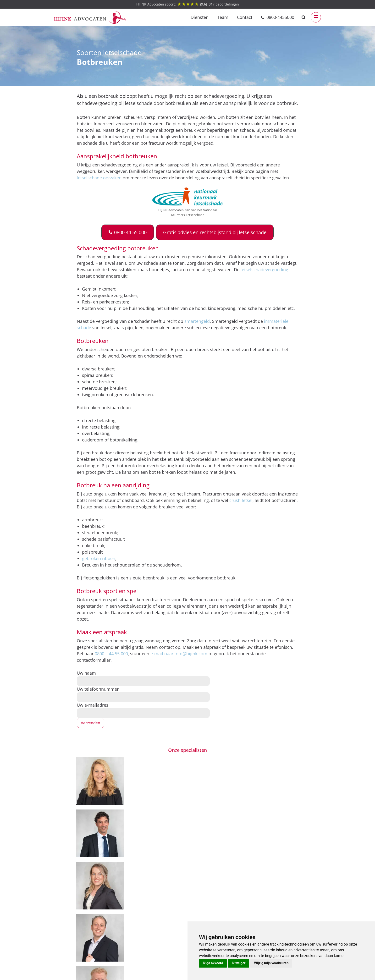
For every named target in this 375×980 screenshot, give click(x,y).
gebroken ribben (99, 558)
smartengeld (197, 321)
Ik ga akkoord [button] (213, 963)
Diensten (200, 17)
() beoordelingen (188, 4)
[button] (128, 232)
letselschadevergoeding (264, 270)
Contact (245, 17)
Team (223, 17)
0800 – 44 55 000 (111, 654)
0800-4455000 (280, 17)
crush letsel (241, 500)
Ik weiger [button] (239, 963)
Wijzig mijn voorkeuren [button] (271, 963)
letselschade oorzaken (99, 178)
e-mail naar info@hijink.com (179, 654)
